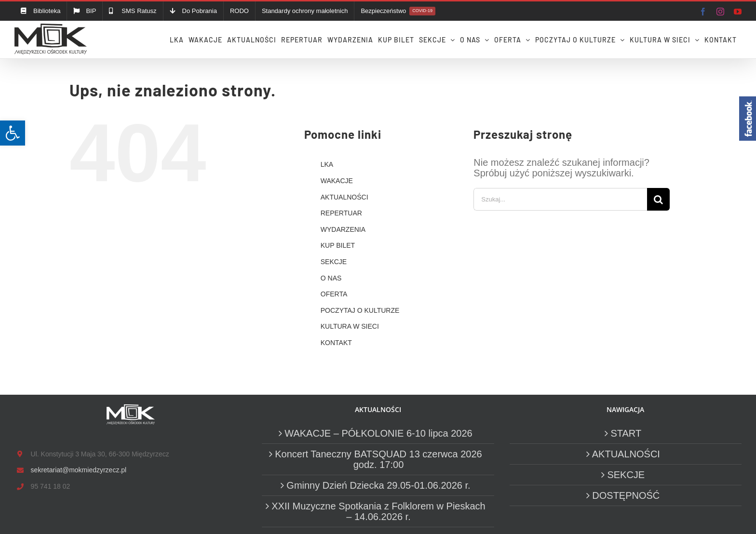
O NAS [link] (331, 278)
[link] (13, 133)
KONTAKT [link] (336, 343)
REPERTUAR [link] (341, 213)
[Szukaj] (658, 199)
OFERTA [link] (334, 294)
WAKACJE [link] (337, 181)
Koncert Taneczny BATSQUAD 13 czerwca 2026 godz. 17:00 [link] (378, 459)
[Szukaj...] (560, 199)
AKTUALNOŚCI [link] (344, 197)
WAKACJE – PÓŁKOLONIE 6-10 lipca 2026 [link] (378, 433)
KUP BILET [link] (338, 245)
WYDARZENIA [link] (343, 229)
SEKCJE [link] (334, 262)
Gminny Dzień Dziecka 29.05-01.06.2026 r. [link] (378, 485)
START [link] (626, 433)
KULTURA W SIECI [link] (350, 326)
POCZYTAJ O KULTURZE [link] (360, 310)
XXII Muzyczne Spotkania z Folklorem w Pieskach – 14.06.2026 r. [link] (378, 511)
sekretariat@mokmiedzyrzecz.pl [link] (79, 470)
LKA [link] (327, 164)
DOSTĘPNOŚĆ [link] (626, 495)
